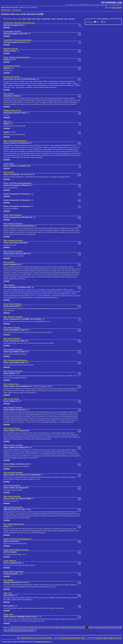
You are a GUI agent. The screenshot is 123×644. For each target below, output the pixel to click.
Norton (12, 164)
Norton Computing (15, 215)
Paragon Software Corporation (19, 550)
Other (66, 19)
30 (104, 628)
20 (70, 628)
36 (5, 631)
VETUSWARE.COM (112, 3)
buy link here (17, 10)
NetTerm (17, 66)
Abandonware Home (27, 638)
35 (120, 628)
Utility (38, 19)
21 (73, 628)
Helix (10, 593)
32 (110, 628)
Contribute (99, 638)
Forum (120, 638)
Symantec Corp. (13, 384)
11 (40, 628)
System (24, 19)
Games (54, 19)
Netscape (18, 31)
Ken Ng (17, 77)
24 (83, 628)
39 (15, 631)
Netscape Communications (23, 40)
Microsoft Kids (16, 110)
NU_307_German (14, 399)
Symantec (12, 172)
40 (18, 631)
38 (12, 631)
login (114, 8)
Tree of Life (38, 638)
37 (8, 631)
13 (47, 628)
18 (63, 628)
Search (83, 638)
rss (51, 642)
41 (22, 631)
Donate (105, 638)
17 (60, 628)
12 (43, 628)
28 (97, 628)
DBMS (29, 19)
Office (34, 19)
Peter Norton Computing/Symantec (20, 183)
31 (107, 628)
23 (80, 628)
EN (97, 22)
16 (57, 628)
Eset (10, 121)
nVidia (11, 614)
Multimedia (60, 19)
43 (29, 631)
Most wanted (65, 638)
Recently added (75, 638)
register (119, 8)
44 (32, 631)
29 (100, 628)
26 (90, 628)
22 (77, 628)
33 (114, 628)
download (7, 27)
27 (94, 628)
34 (117, 628)
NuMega (11, 580)
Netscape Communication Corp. (25, 23)
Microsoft (15, 49)
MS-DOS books (6, 10)
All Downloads (48, 638)
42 (25, 631)
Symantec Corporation (16, 224)
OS (20, 19)
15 (53, 628)
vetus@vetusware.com (42, 642)
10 (37, 628)
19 (67, 628)
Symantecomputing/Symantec (18, 360)
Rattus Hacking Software (16, 524)
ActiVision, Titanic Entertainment (19, 57)
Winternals (13, 561)
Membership (113, 638)
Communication (46, 19)
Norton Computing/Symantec (18, 141)
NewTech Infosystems (16, 572)
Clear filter (72, 19)
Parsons (11, 94)
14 (50, 628)
